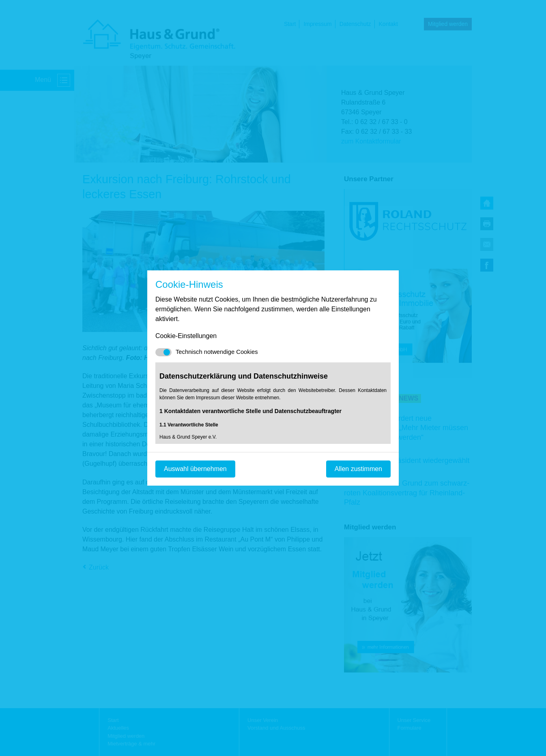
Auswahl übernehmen (195, 469)
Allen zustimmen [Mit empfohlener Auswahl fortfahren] (358, 469)
